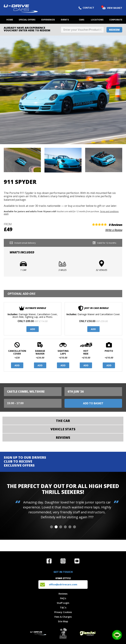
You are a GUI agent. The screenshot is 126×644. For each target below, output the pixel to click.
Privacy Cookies (63, 612)
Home (10, 20)
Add (33, 329)
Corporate (116, 20)
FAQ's (63, 598)
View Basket (112, 8)
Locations (97, 20)
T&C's (63, 608)
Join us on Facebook (49, 561)
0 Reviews (116, 225)
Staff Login (63, 603)
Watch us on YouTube (77, 561)
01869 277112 (63, 578)
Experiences (48, 20)
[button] (52, 527)
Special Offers (27, 20)
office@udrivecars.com (63, 584)
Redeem (114, 30)
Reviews (63, 594)
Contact (86, 8)
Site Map (63, 621)
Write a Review (114, 230)
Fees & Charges (63, 617)
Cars (82, 20)
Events (65, 20)
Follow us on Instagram (63, 561)
